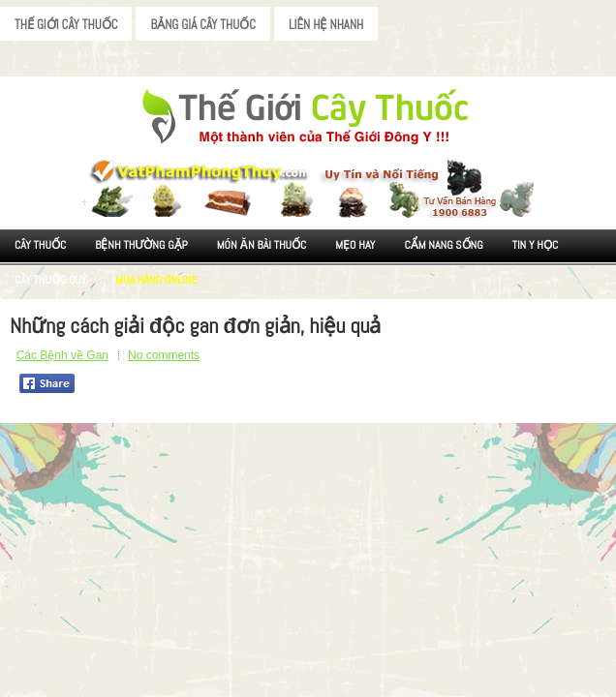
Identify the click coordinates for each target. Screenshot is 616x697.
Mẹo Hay (355, 245)
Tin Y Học (536, 245)
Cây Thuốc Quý (50, 280)
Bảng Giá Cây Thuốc (203, 25)
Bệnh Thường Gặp (141, 245)
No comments (164, 355)
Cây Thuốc (40, 245)
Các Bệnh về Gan (62, 355)
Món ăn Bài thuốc (262, 245)
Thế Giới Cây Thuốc (66, 25)
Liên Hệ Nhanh (326, 25)
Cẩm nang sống (443, 245)
